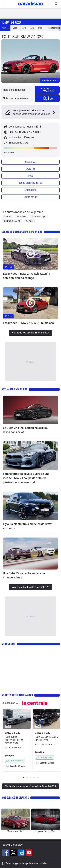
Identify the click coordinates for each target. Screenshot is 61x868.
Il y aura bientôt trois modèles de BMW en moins (27, 526)
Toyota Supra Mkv (45, 831)
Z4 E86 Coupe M (12, 221)
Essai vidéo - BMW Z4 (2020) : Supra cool (29, 323)
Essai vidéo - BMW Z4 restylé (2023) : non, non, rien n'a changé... (26, 276)
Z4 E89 (29, 221)
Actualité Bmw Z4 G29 (14, 389)
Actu (32, 28)
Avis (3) (31, 169)
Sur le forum (30, 197)
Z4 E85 (8, 216)
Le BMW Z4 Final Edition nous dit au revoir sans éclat (26, 430)
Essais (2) (30, 162)
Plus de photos (50, 80)
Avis (24, 28)
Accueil (5, 28)
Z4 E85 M (22, 216)
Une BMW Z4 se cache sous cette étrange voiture (24, 575)
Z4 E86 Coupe (39, 216)
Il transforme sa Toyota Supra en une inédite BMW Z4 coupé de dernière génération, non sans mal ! (26, 478)
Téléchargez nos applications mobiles (27, 863)
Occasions (30, 190)
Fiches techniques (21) (31, 183)
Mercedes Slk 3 (16, 831)
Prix (40, 28)
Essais (15, 28)
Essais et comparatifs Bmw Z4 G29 (22, 232)
